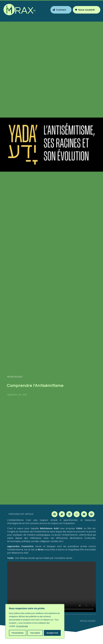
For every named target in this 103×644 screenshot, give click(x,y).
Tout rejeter (35, 633)
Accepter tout (52, 633)
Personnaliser (18, 633)
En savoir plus (22, 626)
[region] (35, 621)
